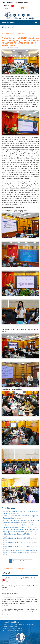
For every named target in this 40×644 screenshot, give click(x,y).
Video (5, 6)
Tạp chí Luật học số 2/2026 (10, 594)
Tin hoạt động (9, 27)
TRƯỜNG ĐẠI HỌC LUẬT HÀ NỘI (23, 18)
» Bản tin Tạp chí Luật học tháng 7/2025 (16, 542)
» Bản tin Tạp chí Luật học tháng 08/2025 (16, 538)
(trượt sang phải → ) (13, 33)
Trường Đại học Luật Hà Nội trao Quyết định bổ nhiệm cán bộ (19, 578)
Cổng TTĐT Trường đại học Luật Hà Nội (15, 2)
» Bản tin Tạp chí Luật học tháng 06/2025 (16, 546)
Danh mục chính (8, 22)
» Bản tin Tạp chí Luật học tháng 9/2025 (16, 534)
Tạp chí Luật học (21, 15)
